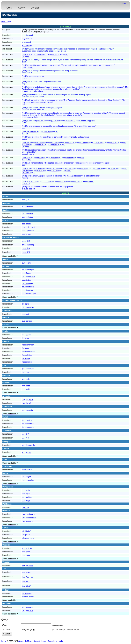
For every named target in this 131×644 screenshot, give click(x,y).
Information (66, 26)
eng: (28, 35)
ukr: (27, 607)
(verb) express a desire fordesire (33, 77)
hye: (28, 399)
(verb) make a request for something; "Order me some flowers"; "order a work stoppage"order (59, 122)
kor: (27, 452)
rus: (28, 514)
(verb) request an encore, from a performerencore (40, 132)
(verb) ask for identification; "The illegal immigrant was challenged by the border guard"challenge (58, 182)
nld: (27, 477)
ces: (26, 224)
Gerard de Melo (25, 641)
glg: (26, 379)
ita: (27, 420)
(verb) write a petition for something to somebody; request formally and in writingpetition (55, 138)
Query (21, 8)
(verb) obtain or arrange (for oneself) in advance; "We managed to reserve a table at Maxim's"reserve (61, 177)
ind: (27, 410)
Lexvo (4, 641)
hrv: (26, 386)
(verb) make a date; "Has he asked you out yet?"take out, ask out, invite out (42, 109)
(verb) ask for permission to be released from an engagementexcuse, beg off (47, 188)
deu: (28, 270)
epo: (26, 314)
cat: (27, 214)
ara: (26, 200)
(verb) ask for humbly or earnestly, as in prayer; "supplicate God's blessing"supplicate (53, 158)
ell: (26, 304)
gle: (28, 369)
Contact (35, 8)
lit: (27, 470)
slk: (26, 531)
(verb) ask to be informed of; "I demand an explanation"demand (45, 55)
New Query (6, 21)
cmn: (26, 241)
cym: (26, 263)
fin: (26, 335)
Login (125, 3)
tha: (27, 573)
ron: (26, 507)
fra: (28, 345)
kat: (29, 445)
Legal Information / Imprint (52, 641)
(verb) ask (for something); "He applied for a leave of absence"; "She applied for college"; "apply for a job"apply (66, 164)
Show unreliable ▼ (10, 256)
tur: (27, 593)
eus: (27, 321)
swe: (27, 565)
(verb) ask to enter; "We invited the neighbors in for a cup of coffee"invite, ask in (50, 72)
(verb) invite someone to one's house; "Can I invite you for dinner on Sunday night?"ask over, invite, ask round (57, 96)
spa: (27, 548)
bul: (28, 207)
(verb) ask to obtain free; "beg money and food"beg (42, 83)
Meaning (66, 193)
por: (26, 490)
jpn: (26, 434)
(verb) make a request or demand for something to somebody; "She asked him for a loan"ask (59, 127)
